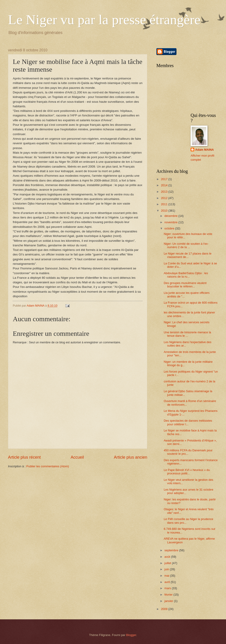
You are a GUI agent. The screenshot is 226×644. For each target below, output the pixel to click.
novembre (171, 222)
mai (167, 576)
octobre (170, 228)
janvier (169, 601)
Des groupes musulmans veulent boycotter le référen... (185, 285)
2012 (165, 198)
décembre (171, 216)
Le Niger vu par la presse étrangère (104, 20)
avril (167, 582)
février (169, 595)
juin (167, 569)
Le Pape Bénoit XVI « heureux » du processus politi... (187, 472)
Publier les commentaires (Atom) (48, 466)
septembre (172, 550)
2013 (165, 192)
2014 (165, 185)
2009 (165, 609)
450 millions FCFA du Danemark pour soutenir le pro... (188, 452)
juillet (168, 563)
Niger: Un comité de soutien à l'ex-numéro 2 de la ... (186, 245)
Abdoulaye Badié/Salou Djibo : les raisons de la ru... (186, 275)
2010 (165, 211)
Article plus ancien (131, 457)
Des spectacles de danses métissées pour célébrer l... (188, 422)
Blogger (131, 635)
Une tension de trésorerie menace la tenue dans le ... (187, 334)
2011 (165, 204)
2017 (165, 179)
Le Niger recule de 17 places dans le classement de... (188, 255)
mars (168, 588)
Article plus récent (24, 457)
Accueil (77, 457)
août (168, 557)
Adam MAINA (205, 150)
